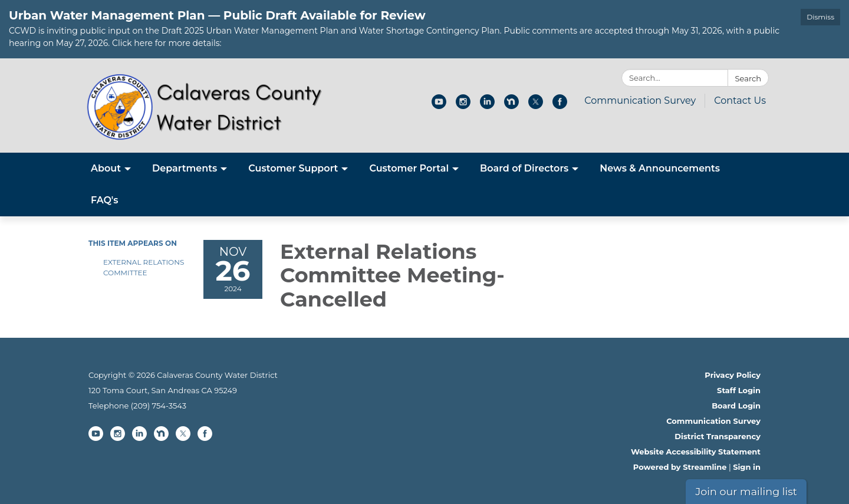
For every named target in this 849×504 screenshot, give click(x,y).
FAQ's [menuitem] (105, 200)
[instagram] (463, 106)
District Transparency (718, 436)
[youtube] (439, 106)
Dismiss (820, 17)
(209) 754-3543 (159, 406)
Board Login (736, 406)
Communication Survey (640, 101)
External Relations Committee (144, 267)
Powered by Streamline (680, 467)
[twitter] (536, 106)
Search (748, 78)
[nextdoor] (511, 106)
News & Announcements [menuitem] (660, 168)
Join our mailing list (746, 491)
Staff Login (739, 390)
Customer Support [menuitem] (293, 168)
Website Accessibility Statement (696, 452)
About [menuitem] (106, 168)
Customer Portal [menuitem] (409, 168)
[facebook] (560, 106)
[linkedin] (487, 106)
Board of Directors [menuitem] (524, 168)
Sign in (747, 467)
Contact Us (740, 101)
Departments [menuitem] (185, 168)
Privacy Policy (733, 375)
